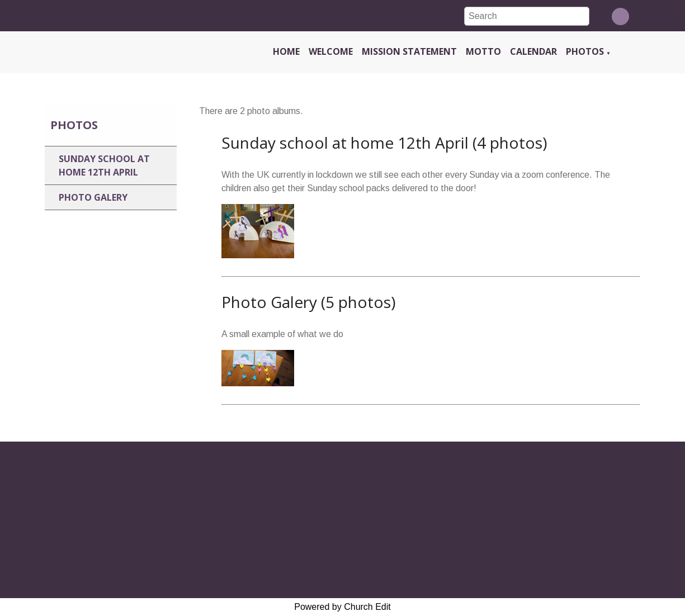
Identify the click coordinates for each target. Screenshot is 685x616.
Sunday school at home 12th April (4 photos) (384, 143)
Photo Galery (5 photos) (308, 302)
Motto (483, 51)
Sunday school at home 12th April (104, 165)
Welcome (331, 51)
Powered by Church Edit (342, 607)
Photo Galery (93, 197)
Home (286, 51)
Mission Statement (409, 51)
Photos (585, 51)
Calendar (533, 51)
